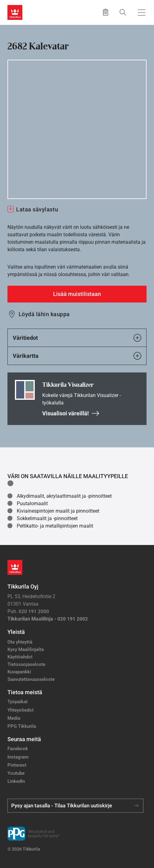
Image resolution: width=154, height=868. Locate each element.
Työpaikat (18, 702)
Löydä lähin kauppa (44, 314)
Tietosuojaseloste (26, 664)
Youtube (16, 773)
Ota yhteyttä (20, 642)
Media (14, 718)
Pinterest (17, 765)
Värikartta (77, 356)
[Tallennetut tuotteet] (106, 12)
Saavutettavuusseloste (31, 679)
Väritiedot (77, 338)
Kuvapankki (19, 672)
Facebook (18, 749)
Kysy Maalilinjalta (26, 649)
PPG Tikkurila (22, 726)
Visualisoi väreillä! (71, 413)
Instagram (18, 757)
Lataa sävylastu (37, 209)
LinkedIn (16, 781)
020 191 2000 (34, 612)
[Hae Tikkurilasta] (123, 12)
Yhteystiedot (20, 710)
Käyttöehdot (20, 657)
